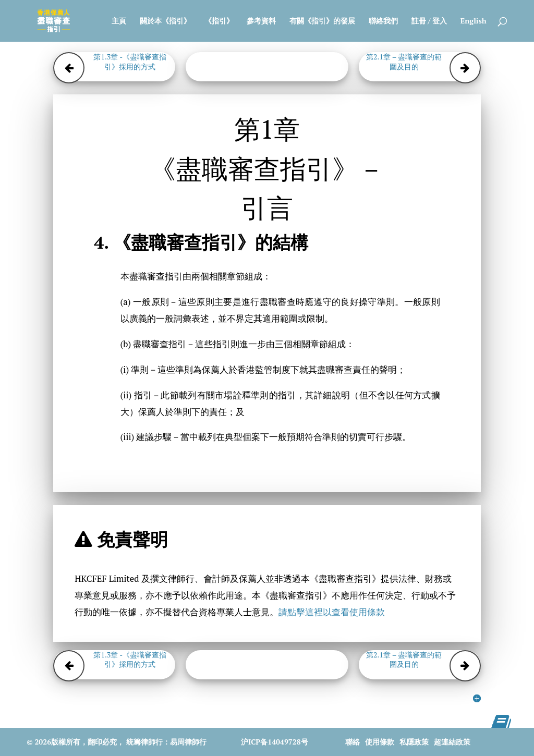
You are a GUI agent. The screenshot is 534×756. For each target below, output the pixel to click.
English (474, 21)
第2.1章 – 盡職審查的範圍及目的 (404, 62)
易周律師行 (188, 742)
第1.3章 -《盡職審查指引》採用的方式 (130, 62)
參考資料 (261, 21)
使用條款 (380, 742)
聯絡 (353, 742)
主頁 (119, 21)
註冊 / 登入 (429, 21)
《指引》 (219, 21)
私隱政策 (414, 742)
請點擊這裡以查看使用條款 (332, 612)
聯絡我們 (383, 21)
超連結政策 (452, 742)
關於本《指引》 (165, 21)
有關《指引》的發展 (322, 21)
